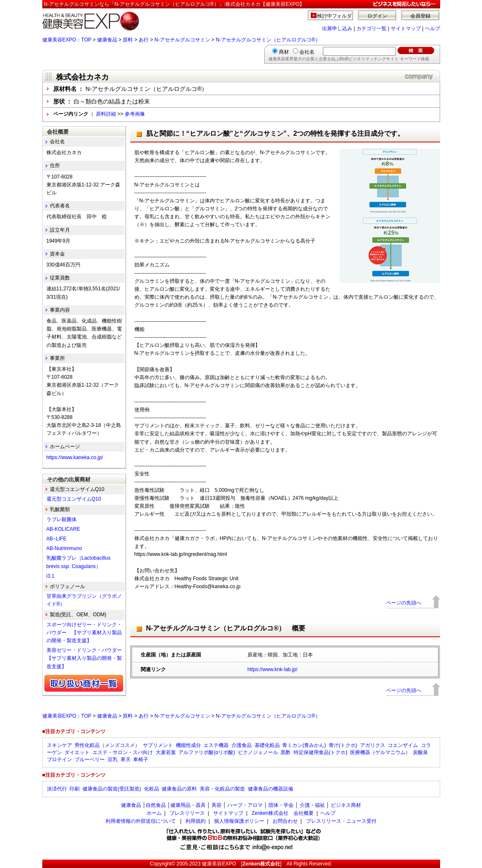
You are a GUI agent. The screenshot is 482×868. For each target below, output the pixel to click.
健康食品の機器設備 (271, 789)
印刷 (75, 789)
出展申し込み (337, 28)
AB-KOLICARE (63, 529)
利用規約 (196, 821)
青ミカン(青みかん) (304, 745)
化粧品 (152, 789)
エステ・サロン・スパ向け (123, 752)
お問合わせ (285, 821)
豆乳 (113, 759)
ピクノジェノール (258, 752)
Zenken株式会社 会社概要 (283, 813)
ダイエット (77, 752)
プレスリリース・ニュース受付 (341, 821)
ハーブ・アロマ (245, 805)
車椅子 (141, 759)
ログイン (377, 16)
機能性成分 (188, 745)
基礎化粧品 (267, 745)
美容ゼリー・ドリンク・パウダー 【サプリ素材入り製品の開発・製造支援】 (87, 658)
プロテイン (59, 759)
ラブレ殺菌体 (62, 519)
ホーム (154, 813)
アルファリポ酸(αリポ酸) (207, 752)
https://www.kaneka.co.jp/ (75, 457)
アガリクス (373, 745)
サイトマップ (406, 28)
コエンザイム (403, 745)
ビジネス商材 (346, 805)
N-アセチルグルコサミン (182, 40)
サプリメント (158, 745)
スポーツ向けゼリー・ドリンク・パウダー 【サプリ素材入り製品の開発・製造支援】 (84, 633)
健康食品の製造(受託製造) (112, 789)
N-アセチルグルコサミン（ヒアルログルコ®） (268, 40)
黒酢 (286, 752)
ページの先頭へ (404, 603)
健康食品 (107, 40)
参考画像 (135, 114)
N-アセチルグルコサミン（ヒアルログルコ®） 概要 (226, 628)
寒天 (126, 759)
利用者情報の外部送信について (141, 821)
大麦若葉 (166, 752)
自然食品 (156, 805)
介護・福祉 (312, 805)
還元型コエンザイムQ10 (74, 499)
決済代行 (57, 789)
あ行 (144, 40)
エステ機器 (216, 745)
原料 (128, 40)
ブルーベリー (90, 759)
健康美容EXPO (219, 864)
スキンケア (59, 745)
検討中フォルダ (334, 16)
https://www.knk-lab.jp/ (272, 669)
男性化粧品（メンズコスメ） (107, 745)
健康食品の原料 (179, 789)
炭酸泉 (420, 752)
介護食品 (242, 745)
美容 (217, 805)
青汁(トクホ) (343, 745)
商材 (284, 52)
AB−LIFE (57, 539)
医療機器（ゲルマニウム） (380, 752)
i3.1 (50, 576)
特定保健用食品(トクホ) (320, 752)
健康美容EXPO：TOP (67, 40)
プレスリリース (187, 813)
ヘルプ (433, 28)
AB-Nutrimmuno (64, 548)
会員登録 (420, 16)
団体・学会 (281, 805)
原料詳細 (106, 114)
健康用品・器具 (188, 805)
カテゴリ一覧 (371, 28)
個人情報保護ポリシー (239, 821)
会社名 (307, 52)
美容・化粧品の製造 (222, 789)
